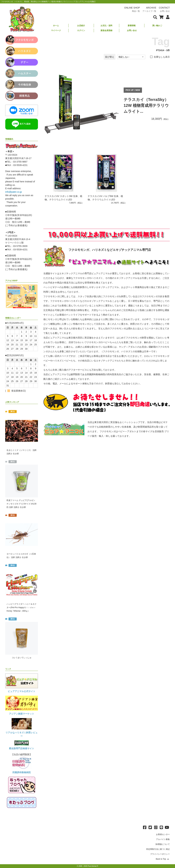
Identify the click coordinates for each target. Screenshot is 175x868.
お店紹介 (81, 26)
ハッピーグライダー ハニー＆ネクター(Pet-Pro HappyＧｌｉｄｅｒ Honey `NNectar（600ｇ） (22, 608)
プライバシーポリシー (160, 854)
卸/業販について (163, 844)
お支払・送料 (106, 26)
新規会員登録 (106, 30)
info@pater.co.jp (13, 192)
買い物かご (157, 26)
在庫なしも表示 (162, 57)
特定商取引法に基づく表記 (158, 849)
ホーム (56, 26)
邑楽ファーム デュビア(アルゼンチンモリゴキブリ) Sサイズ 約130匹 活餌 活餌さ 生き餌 (22, 504)
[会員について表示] (167, 17)
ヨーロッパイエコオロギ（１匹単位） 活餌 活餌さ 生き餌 (21, 556)
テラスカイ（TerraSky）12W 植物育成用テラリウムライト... (146, 105)
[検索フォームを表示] (155, 17)
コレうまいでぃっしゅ (22, 658)
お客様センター (163, 834)
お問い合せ (132, 30)
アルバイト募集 (163, 839)
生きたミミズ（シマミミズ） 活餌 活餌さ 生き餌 (22, 452)
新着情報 (132, 26)
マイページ (56, 30)
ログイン (81, 30)
